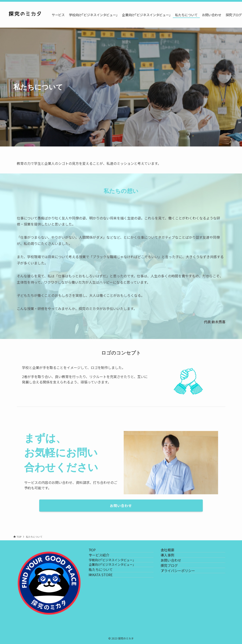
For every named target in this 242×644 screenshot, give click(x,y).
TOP (97, 552)
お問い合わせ (176, 573)
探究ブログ (174, 583)
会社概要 (172, 552)
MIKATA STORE (106, 601)
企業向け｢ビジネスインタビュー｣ (119, 581)
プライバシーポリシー (183, 593)
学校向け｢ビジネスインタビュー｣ (119, 572)
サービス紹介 (104, 563)
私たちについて (106, 591)
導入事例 (172, 563)
